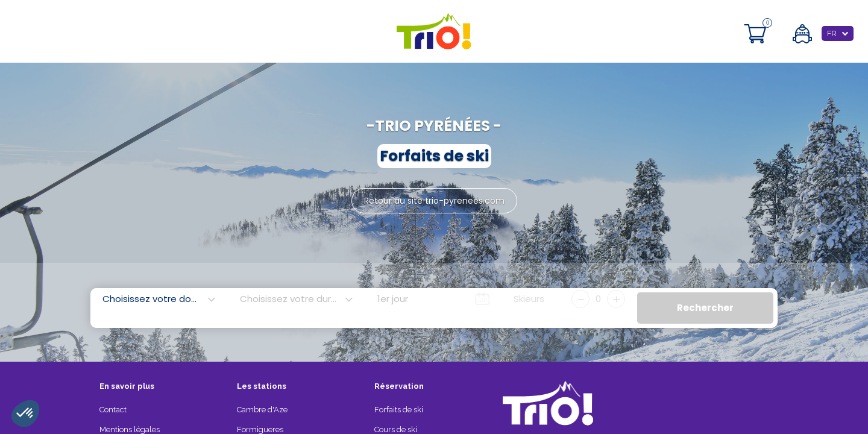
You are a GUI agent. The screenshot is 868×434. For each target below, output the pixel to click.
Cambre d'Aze (262, 410)
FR (832, 33)
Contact (113, 410)
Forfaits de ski (399, 410)
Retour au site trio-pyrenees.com (434, 201)
